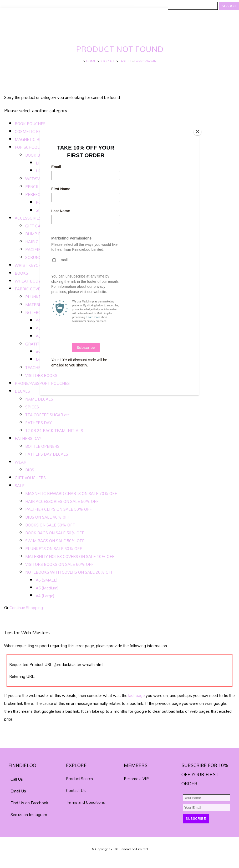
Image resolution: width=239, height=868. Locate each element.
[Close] (197, 131)
